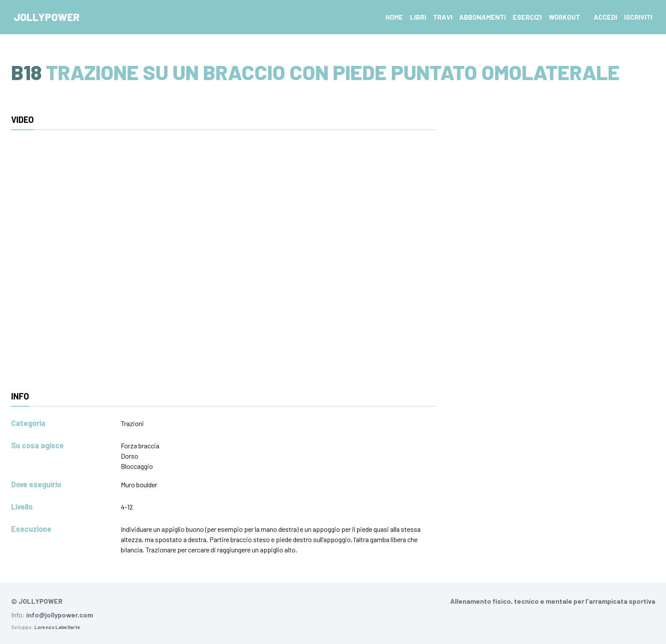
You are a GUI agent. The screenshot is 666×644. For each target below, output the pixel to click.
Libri (418, 17)
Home (394, 17)
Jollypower (47, 17)
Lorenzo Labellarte (57, 627)
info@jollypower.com (60, 615)
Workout (564, 17)
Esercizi (527, 17)
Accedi (605, 17)
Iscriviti (638, 17)
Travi (443, 17)
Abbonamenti (482, 17)
